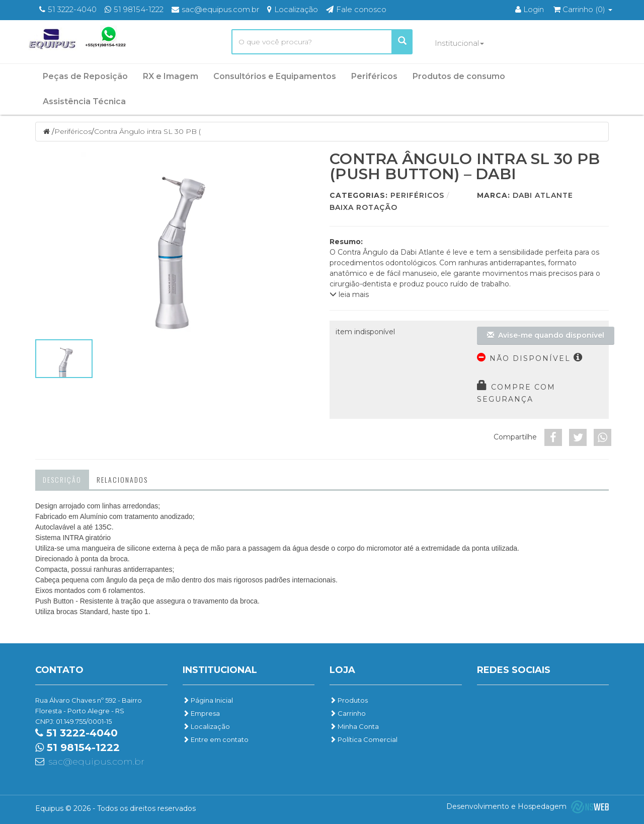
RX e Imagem (171, 76)
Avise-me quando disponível (546, 335)
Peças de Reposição (85, 76)
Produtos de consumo (459, 76)
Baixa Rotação (364, 207)
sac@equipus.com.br (96, 762)
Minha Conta (354, 726)
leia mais (349, 294)
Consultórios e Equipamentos (275, 76)
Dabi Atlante (543, 195)
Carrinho (348, 713)
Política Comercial (364, 739)
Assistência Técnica (84, 101)
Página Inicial (208, 700)
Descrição (62, 479)
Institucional (459, 43)
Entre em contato (216, 739)
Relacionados (122, 479)
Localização (206, 726)
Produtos (349, 700)
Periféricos (374, 76)
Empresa (201, 713)
